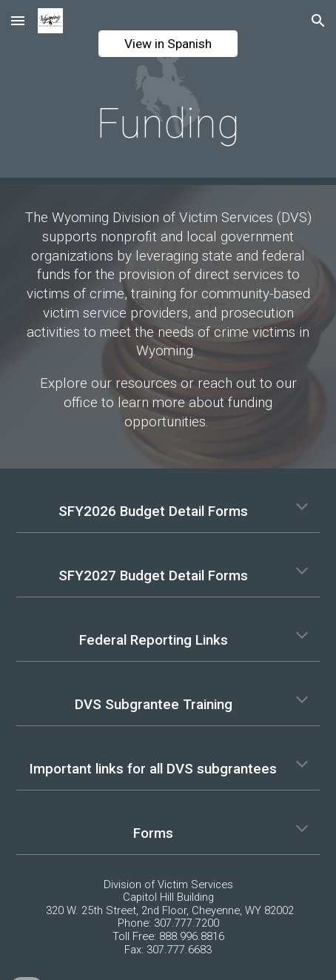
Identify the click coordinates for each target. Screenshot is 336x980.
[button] (18, 20)
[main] (168, 124)
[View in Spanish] (168, 44)
